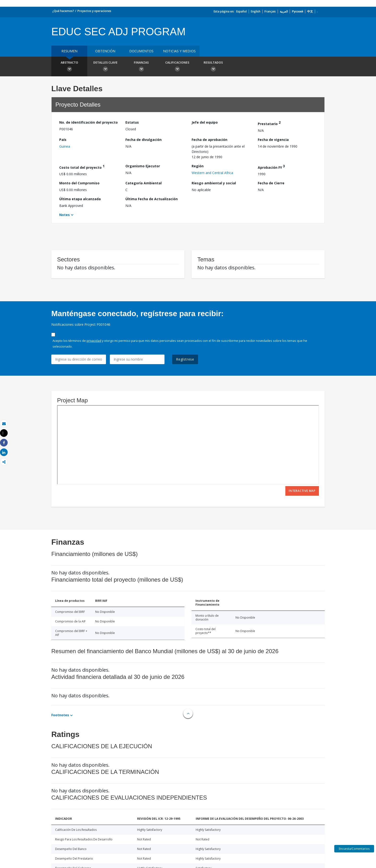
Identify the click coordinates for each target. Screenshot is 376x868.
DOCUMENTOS (141, 51)
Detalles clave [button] (105, 67)
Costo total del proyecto (82, 167)
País (63, 140)
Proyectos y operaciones (94, 11)
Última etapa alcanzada (80, 199)
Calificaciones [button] (177, 67)
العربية (284, 11)
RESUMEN (69, 51)
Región (198, 166)
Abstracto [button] (69, 67)
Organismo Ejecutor (143, 166)
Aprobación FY (271, 167)
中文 (310, 11)
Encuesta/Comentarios (354, 849)
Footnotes (60, 715)
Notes (65, 215)
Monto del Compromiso (79, 183)
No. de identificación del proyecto (88, 122)
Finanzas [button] (141, 67)
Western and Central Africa (212, 173)
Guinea (65, 146)
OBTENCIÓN (105, 51)
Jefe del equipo (205, 122)
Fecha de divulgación (144, 140)
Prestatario (269, 123)
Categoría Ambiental (144, 183)
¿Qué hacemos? (63, 11)
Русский (297, 11)
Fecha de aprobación (209, 140)
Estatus (132, 122)
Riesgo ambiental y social (214, 183)
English (256, 11)
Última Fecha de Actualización (152, 199)
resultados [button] (213, 67)
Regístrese (185, 359)
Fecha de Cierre (271, 183)
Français (270, 11)
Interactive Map (302, 491)
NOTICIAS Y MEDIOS (179, 51)
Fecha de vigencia (273, 140)
